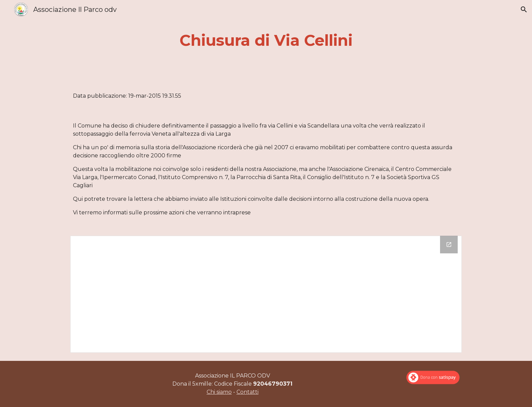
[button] (524, 9)
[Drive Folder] (266, 294)
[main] (266, 41)
